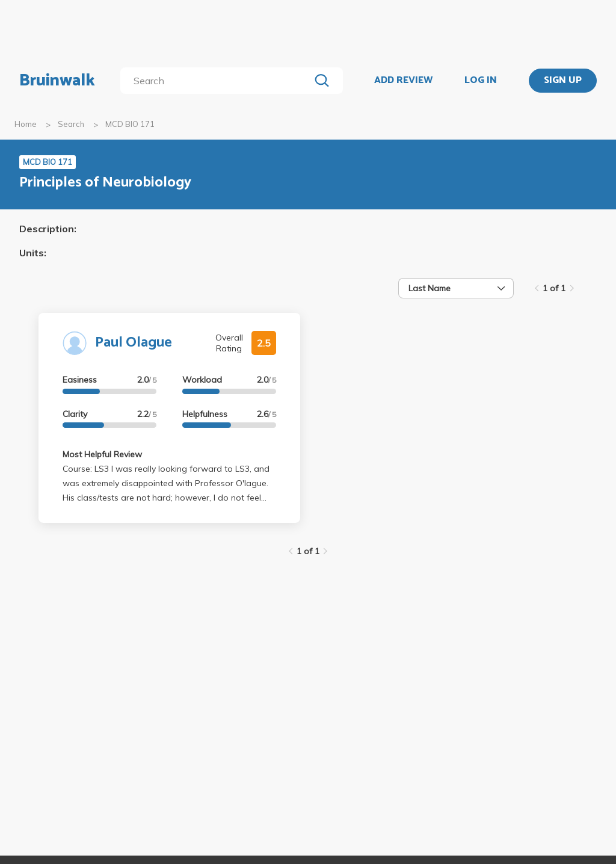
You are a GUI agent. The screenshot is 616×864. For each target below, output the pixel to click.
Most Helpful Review (102, 454)
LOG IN (481, 81)
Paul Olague (134, 343)
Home (26, 124)
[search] (217, 81)
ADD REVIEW (403, 81)
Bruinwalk (57, 81)
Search (71, 124)
